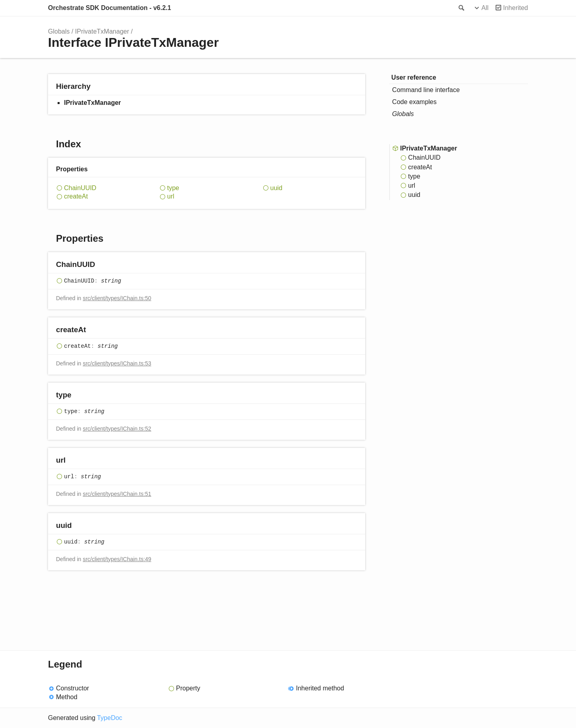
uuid (276, 188)
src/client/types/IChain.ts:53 (117, 363)
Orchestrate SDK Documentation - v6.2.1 (110, 8)
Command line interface (426, 90)
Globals (59, 31)
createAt (76, 196)
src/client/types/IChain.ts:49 (117, 559)
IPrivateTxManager (102, 31)
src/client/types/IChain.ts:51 (117, 494)
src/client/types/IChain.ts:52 (117, 429)
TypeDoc (109, 718)
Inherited (516, 8)
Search (461, 8)
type (173, 188)
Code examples (414, 102)
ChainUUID (80, 188)
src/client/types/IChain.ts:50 (117, 298)
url (171, 196)
